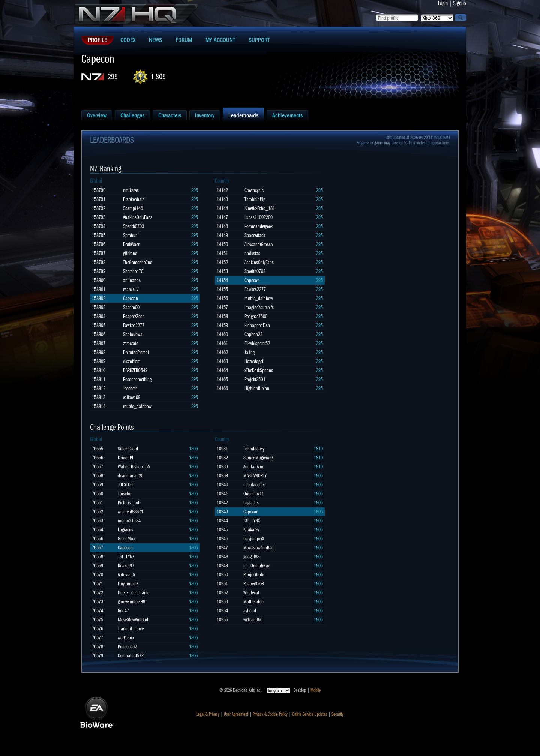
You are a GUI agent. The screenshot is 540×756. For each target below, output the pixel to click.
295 (113, 77)
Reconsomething (137, 379)
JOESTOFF (126, 485)
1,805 (158, 77)
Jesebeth (130, 388)
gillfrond (130, 253)
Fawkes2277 (134, 325)
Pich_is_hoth (130, 503)
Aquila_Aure (254, 467)
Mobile (316, 690)
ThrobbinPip (255, 199)
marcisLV (131, 289)
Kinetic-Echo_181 (260, 208)
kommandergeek (259, 226)
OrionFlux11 (254, 494)
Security (337, 714)
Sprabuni (131, 235)
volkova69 (132, 397)
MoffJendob (253, 602)
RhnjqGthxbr (254, 575)
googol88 (251, 557)
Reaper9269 (254, 584)
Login (443, 3)
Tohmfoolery (254, 449)
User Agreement (236, 714)
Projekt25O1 (255, 379)
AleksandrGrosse (259, 244)
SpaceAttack (255, 235)
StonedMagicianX (258, 458)
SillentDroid (128, 449)
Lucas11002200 (259, 217)
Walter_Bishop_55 (134, 467)
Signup (460, 3)
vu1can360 (253, 620)
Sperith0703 (133, 226)
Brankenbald (134, 199)
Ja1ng (250, 352)
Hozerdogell (254, 361)
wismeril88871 (130, 512)
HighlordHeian (257, 388)
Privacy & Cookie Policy (270, 714)
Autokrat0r (126, 575)
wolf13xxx (126, 638)
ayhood (250, 611)
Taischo (124, 494)
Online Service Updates (310, 714)
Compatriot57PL (132, 656)
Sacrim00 (131, 307)
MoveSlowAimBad (133, 620)
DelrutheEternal (136, 352)
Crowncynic (254, 190)
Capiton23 (253, 334)
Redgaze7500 (256, 316)
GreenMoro (127, 539)
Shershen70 (133, 271)
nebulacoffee (254, 485)
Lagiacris (125, 530)
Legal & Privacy (208, 714)
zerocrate (130, 343)
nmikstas (131, 190)
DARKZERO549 (135, 370)
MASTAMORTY (255, 476)
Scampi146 (133, 208)
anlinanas (132, 280)
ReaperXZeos (134, 316)
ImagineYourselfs (259, 307)
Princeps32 (127, 647)
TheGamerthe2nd (138, 262)
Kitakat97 (126, 566)
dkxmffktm (132, 361)
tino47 (123, 611)
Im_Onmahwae (257, 566)
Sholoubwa (133, 334)
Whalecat (251, 593)
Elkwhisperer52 (257, 343)
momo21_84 (129, 521)
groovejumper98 (131, 602)
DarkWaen (132, 244)
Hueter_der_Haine (133, 593)
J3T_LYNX (126, 557)
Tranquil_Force (131, 629)
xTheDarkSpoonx (259, 370)
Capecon (130, 298)
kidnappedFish (257, 325)
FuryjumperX (128, 584)
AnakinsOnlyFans (138, 217)
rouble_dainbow (137, 406)
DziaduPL (126, 458)
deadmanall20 (130, 476)
